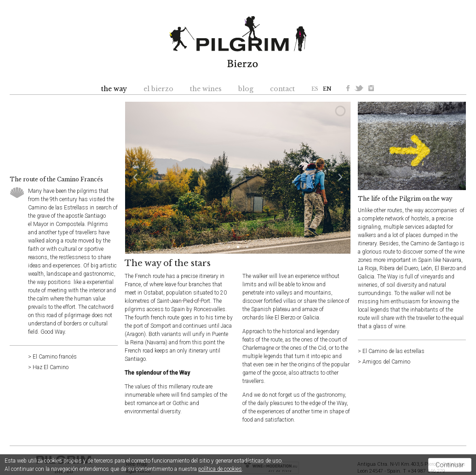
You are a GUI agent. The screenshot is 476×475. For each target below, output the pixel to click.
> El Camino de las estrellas (391, 351)
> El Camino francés (52, 357)
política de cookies (220, 469)
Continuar (450, 465)
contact (282, 89)
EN (327, 89)
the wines (206, 89)
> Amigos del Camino (384, 362)
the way (114, 89)
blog (246, 89)
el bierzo (158, 89)
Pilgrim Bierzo (238, 42)
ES (315, 89)
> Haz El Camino (48, 367)
